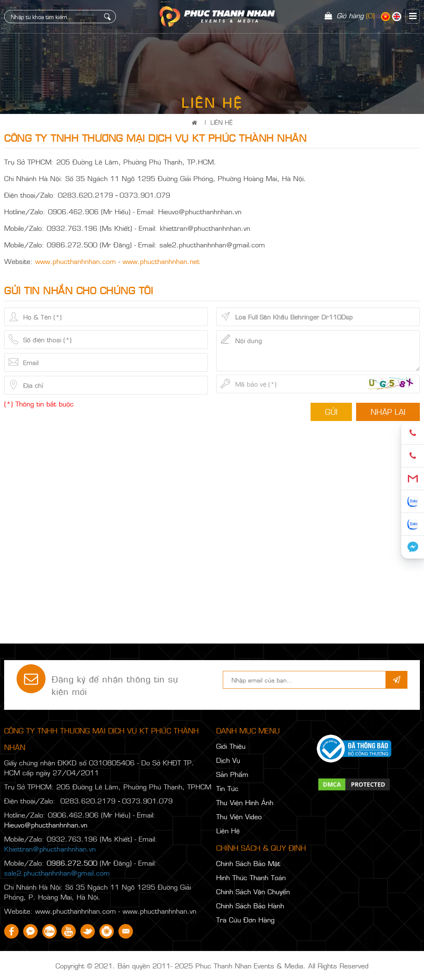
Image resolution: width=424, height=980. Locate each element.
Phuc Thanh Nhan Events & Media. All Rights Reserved (282, 965)
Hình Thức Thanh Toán (251, 877)
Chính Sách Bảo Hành (250, 905)
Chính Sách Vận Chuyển (253, 891)
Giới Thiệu (231, 746)
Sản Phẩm (232, 774)
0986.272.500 (72, 863)
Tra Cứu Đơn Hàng (245, 920)
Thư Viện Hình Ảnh (245, 802)
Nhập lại (388, 411)
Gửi (331, 411)
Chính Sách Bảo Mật (248, 863)
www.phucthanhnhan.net (161, 261)
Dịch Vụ (228, 760)
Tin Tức (227, 788)
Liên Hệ (222, 122)
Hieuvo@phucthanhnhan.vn (46, 825)
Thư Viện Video (239, 816)
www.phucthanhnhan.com (76, 261)
